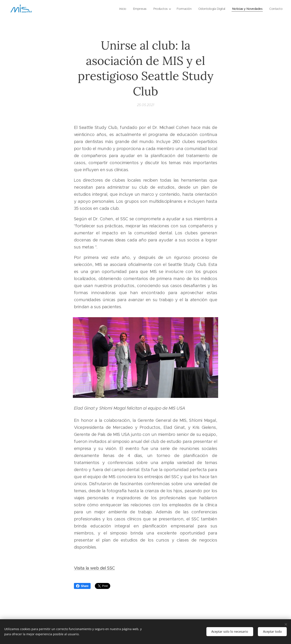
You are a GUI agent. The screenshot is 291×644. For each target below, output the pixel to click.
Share (82, 586)
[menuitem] (115, 9)
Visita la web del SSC (94, 568)
